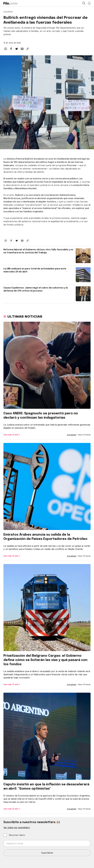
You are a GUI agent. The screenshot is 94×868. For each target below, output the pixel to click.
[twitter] (17, 49)
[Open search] (84, 3)
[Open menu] (89, 3)
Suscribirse (47, 853)
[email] (22, 49)
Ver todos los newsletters (17, 827)
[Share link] (28, 49)
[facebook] (11, 49)
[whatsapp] (6, 49)
